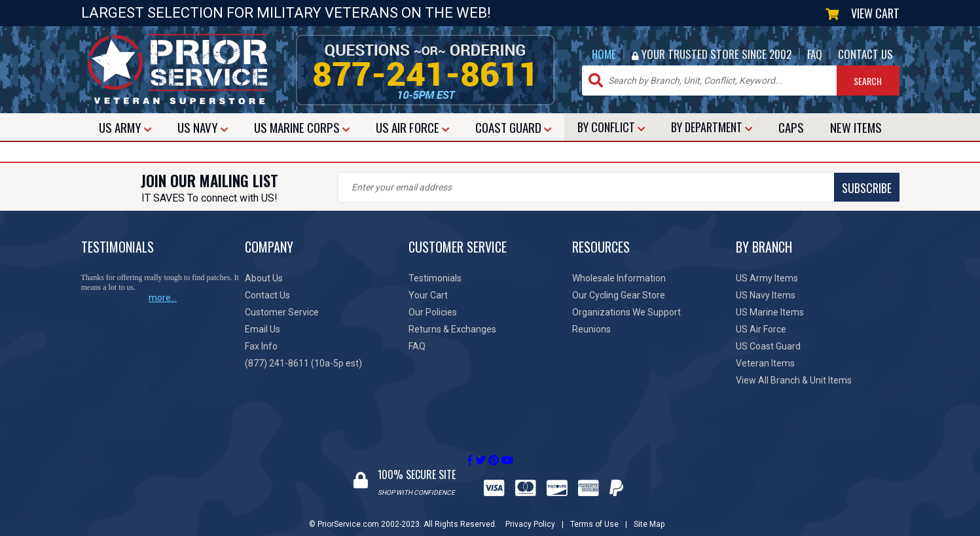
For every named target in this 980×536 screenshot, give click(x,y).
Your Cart (428, 295)
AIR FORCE (412, 127)
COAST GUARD (513, 127)
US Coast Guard (768, 346)
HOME (604, 54)
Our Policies (433, 312)
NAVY (203, 127)
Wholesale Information (619, 278)
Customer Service (282, 312)
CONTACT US (865, 54)
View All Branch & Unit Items (794, 380)
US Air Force (761, 329)
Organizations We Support (626, 312)
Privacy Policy (530, 512)
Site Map (649, 512)
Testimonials (435, 278)
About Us (264, 278)
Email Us (263, 329)
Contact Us (267, 295)
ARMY (125, 127)
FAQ (815, 54)
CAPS (791, 127)
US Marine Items (770, 312)
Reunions (591, 329)
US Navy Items (766, 295)
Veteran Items (765, 363)
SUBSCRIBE (569, 188)
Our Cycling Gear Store (619, 295)
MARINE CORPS (302, 127)
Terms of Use (594, 512)
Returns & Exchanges (452, 329)
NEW (856, 127)
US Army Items (767, 278)
